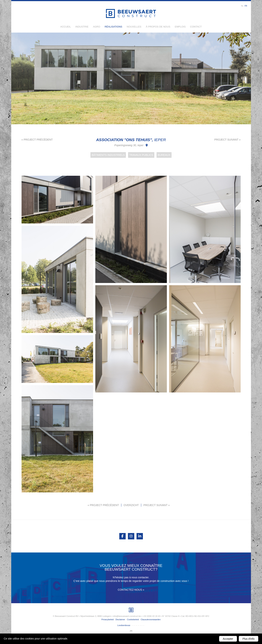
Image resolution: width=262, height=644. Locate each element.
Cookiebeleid (133, 619)
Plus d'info (249, 639)
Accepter (228, 639)
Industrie (82, 27)
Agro (96, 27)
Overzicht (131, 505)
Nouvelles (134, 27)
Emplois (180, 27)
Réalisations (113, 27)
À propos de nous (158, 27)
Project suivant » (227, 140)
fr (246, 6)
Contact (196, 27)
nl (242, 6)
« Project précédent (37, 140)
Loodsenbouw (124, 625)
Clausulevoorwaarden (151, 619)
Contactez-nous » (131, 590)
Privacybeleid (107, 619)
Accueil (66, 27)
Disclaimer (120, 619)
